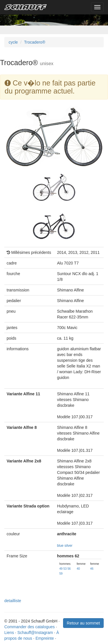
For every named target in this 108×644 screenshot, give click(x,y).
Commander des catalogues (30, 627)
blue (60, 546)
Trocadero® (35, 42)
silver (69, 546)
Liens (9, 633)
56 (69, 569)
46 (92, 569)
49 (61, 569)
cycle (13, 42)
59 (61, 574)
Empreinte (45, 638)
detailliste (13, 601)
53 (65, 569)
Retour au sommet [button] (83, 623)
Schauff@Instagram (35, 633)
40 (78, 569)
